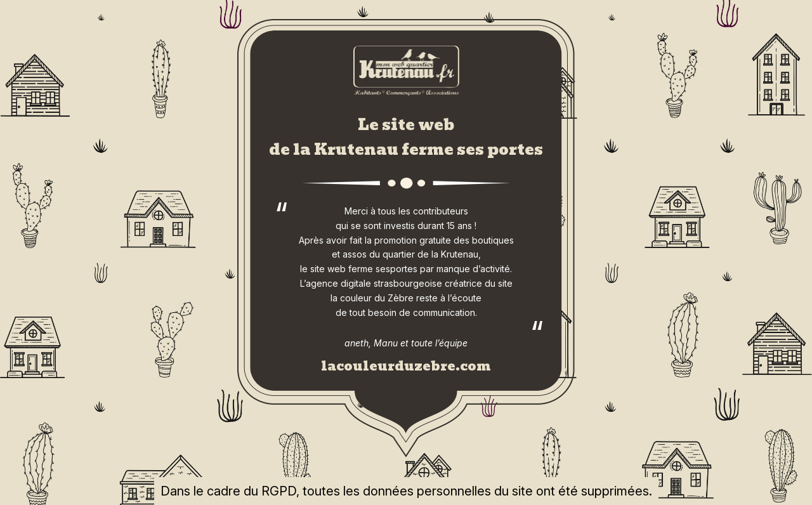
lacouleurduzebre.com (406, 366)
